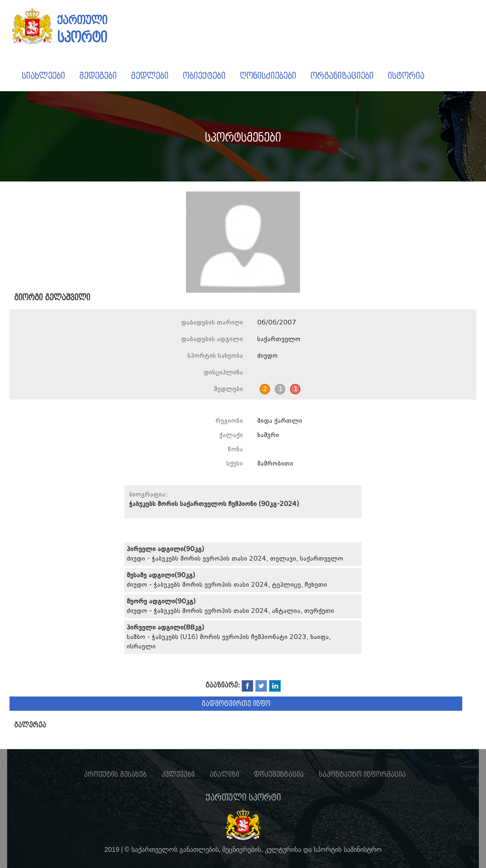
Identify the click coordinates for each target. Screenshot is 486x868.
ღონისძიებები (268, 76)
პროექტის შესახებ (115, 774)
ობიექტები (204, 76)
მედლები (150, 76)
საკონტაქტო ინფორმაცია (362, 774)
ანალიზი (224, 774)
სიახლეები (43, 76)
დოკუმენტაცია (279, 774)
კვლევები (178, 774)
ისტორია (406, 76)
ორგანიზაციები (342, 76)
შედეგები (98, 76)
